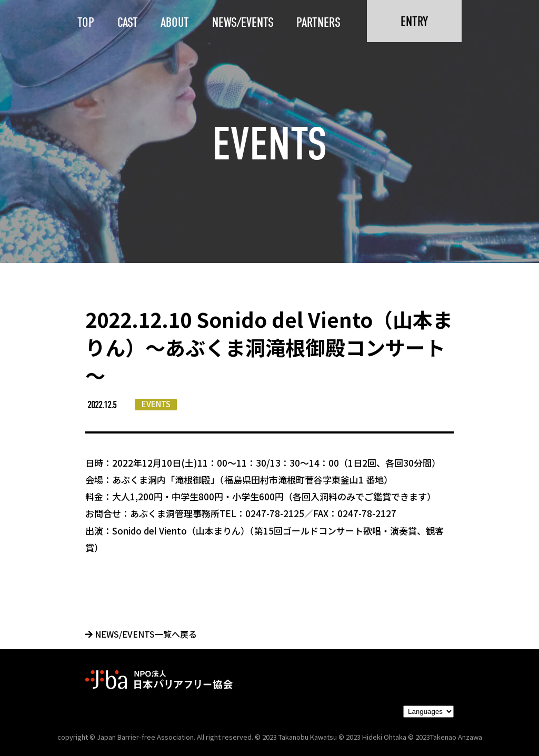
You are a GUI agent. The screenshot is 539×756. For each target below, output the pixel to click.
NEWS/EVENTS (243, 22)
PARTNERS (318, 22)
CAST (128, 22)
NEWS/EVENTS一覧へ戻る (141, 634)
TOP (86, 22)
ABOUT (175, 22)
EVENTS (156, 404)
